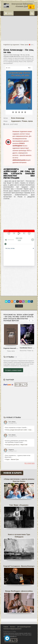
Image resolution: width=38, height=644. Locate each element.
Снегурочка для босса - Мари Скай (16, 445)
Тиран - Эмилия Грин (12, 459)
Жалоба (19, 306)
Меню (9, 13)
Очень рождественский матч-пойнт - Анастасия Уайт (19, 430)
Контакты (13, 627)
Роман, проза (27, 121)
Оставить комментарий (13, 370)
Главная (6, 627)
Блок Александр (18, 118)
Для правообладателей (24, 627)
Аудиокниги (16, 121)
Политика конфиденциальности (12, 629)
